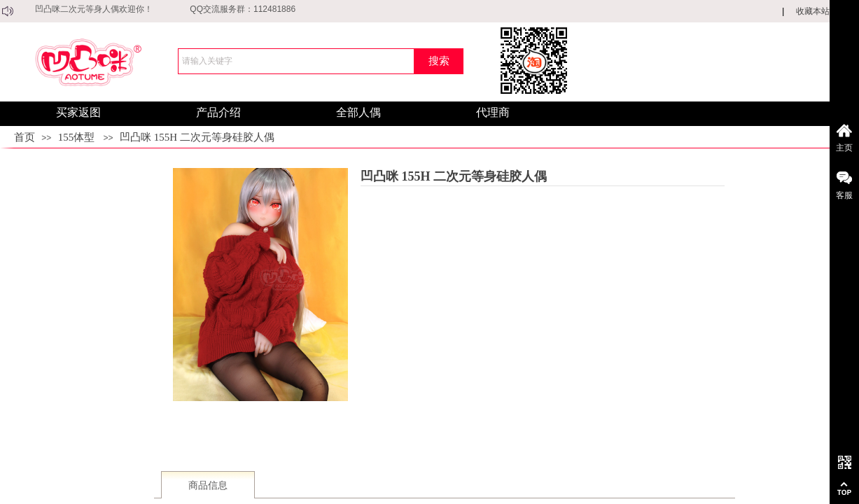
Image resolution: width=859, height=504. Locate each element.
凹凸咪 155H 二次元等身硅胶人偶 (197, 137)
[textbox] (296, 61)
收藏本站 (813, 11)
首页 (25, 137)
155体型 (77, 137)
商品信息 (208, 485)
